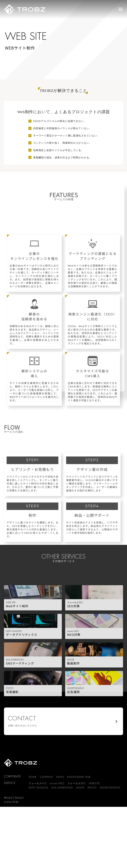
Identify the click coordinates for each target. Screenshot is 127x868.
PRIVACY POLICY (14, 798)
